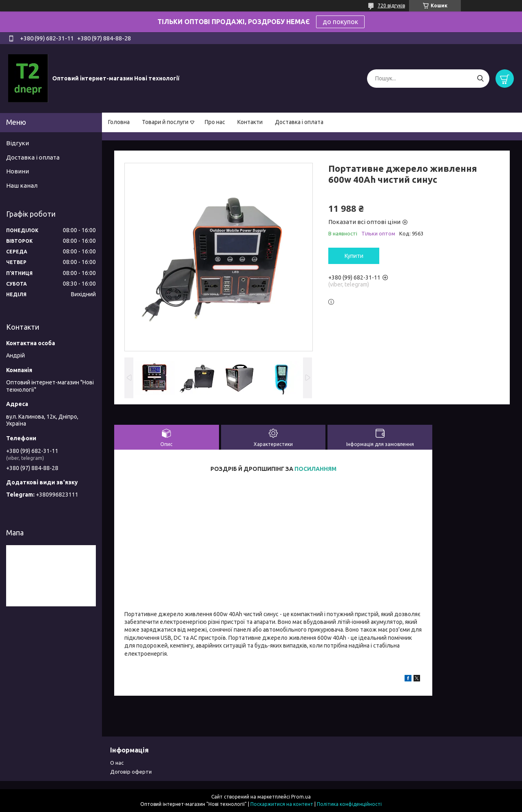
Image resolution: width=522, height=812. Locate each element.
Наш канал (22, 185)
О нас (117, 763)
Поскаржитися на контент (282, 804)
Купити (354, 256)
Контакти (250, 122)
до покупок (340, 22)
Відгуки (18, 143)
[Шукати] (480, 79)
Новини (18, 171)
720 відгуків (391, 6)
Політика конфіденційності (349, 804)
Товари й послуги (165, 122)
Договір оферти (131, 772)
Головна (119, 122)
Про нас (215, 122)
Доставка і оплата (299, 122)
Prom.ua (301, 797)
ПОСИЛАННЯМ (315, 469)
